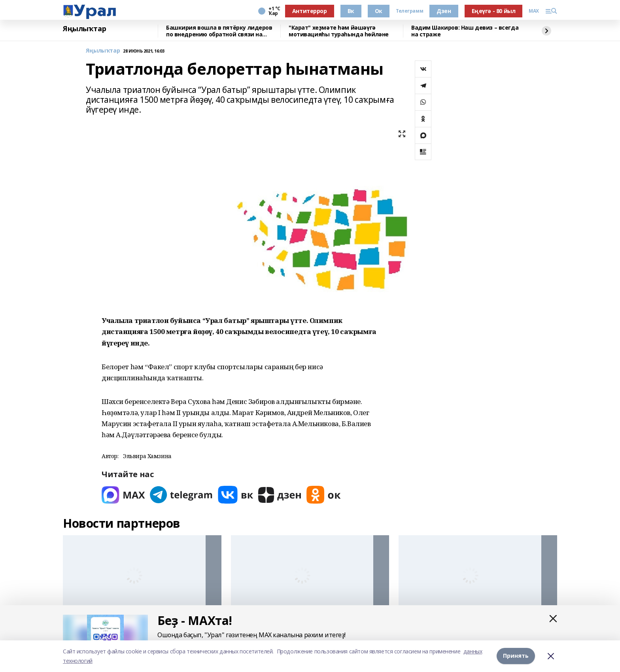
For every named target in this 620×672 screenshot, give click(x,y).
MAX (534, 11)
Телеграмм (409, 11)
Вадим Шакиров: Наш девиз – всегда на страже (465, 31)
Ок (379, 11)
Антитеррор (310, 11)
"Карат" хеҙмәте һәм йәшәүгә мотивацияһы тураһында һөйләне (339, 31)
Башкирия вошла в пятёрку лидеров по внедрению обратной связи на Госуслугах (219, 31)
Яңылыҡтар (84, 29)
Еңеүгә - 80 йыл (494, 11)
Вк (351, 11)
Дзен (444, 11)
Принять (516, 656)
